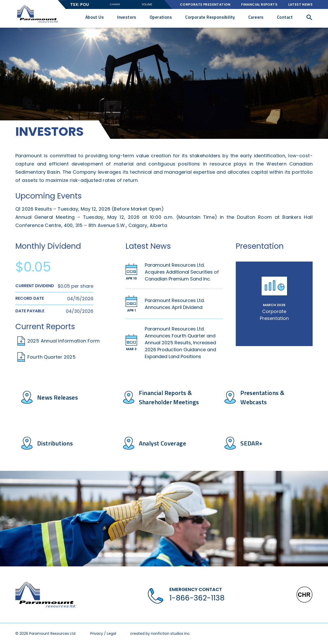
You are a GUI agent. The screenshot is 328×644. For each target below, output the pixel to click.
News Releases (58, 397)
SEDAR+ (251, 443)
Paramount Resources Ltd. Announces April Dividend (175, 304)
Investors (127, 17)
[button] (309, 17)
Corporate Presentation (205, 4)
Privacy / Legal (103, 633)
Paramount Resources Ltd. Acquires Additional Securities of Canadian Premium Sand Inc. (182, 272)
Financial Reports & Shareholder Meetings (169, 397)
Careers (256, 17)
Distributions (55, 443)
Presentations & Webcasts (262, 397)
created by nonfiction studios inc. (160, 633)
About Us (95, 17)
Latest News (300, 4)
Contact (285, 17)
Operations (161, 17)
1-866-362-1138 (197, 598)
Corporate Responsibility (210, 17)
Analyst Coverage (162, 443)
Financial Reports (259, 4)
